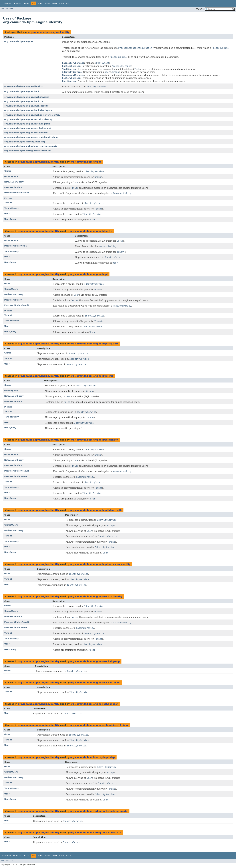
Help (68, 3)
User (7, 214)
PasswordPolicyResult (17, 193)
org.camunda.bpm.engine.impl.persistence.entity (32, 115)
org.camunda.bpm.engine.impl (22, 91)
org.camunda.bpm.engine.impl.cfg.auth (27, 97)
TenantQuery (11, 208)
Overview (6, 3)
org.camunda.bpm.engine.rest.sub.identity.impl (31, 137)
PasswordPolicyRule (16, 246)
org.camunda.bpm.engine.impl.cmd (24, 101)
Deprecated (51, 3)
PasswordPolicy (13, 187)
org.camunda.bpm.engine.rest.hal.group (27, 124)
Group (8, 171)
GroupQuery (11, 176)
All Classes (7, 9)
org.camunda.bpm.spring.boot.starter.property (31, 146)
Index (61, 3)
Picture (8, 198)
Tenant (8, 203)
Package (17, 3)
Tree (40, 3)
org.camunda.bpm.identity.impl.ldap (25, 142)
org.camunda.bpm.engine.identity (49, 32)
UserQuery (10, 219)
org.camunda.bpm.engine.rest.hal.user (26, 133)
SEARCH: (200, 9)
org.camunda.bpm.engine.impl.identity (26, 106)
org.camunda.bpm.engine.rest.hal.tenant (28, 128)
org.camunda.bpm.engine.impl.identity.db (28, 110)
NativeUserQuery (14, 182)
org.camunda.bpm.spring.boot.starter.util (28, 151)
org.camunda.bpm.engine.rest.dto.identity (28, 119)
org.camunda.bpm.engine (19, 41)
